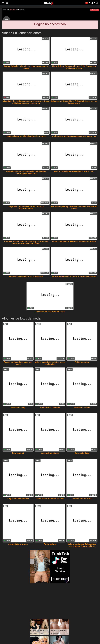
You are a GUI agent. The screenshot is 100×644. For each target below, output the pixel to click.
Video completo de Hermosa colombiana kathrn (74, 242)
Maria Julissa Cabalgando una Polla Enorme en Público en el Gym (74, 67)
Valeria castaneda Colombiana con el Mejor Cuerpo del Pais (82, 545)
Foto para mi (18, 453)
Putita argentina (82, 362)
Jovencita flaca (82, 453)
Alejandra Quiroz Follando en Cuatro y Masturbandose (26, 208)
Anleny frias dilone (50, 453)
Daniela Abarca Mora (82, 499)
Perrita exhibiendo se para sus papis (18, 363)
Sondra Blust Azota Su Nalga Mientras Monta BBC (74, 136)
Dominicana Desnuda (50, 408)
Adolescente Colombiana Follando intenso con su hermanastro (74, 102)
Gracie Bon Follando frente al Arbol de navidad (74, 277)
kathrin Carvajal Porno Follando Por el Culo (74, 171)
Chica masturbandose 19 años (50, 499)
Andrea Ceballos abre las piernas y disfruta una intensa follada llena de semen (26, 243)
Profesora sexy (18, 408)
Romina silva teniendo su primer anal (26, 277)
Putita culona (50, 544)
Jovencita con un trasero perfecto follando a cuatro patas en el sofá (26, 172)
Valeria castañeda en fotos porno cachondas (50, 363)
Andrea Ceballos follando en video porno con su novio (26, 67)
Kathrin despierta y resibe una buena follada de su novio (74, 208)
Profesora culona (82, 408)
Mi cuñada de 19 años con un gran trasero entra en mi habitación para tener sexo (26, 102)
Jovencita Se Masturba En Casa (50, 312)
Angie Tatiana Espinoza (18, 499)
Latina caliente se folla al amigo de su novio (26, 136)
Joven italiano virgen (18, 544)
